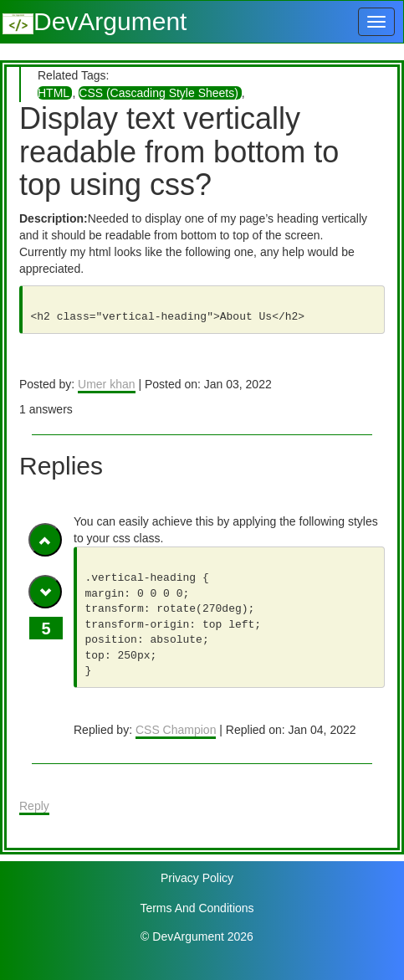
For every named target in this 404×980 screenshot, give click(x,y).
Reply (34, 806)
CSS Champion (176, 730)
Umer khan (106, 384)
